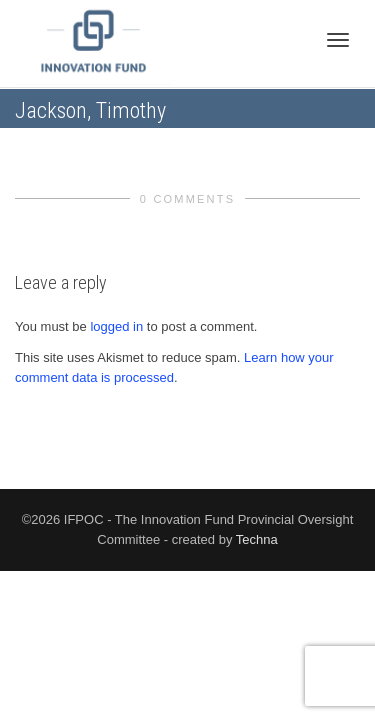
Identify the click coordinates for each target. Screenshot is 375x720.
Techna (257, 539)
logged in (116, 326)
